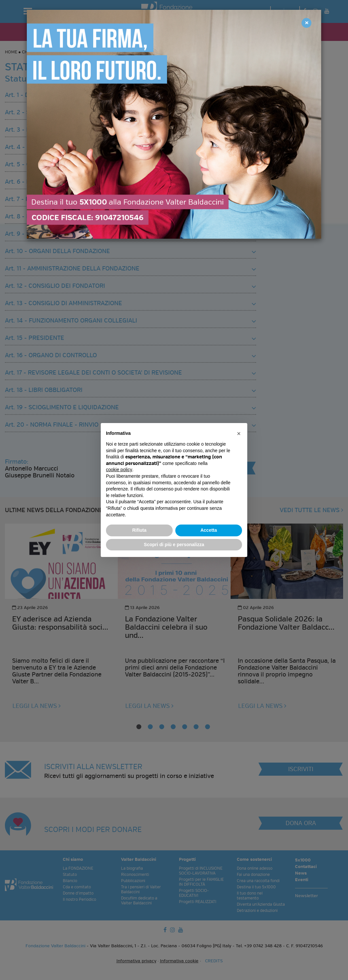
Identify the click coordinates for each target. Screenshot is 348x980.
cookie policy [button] (119, 470)
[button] (239, 434)
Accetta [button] (209, 530)
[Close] (306, 23)
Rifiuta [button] (139, 530)
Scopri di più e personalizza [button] (174, 545)
